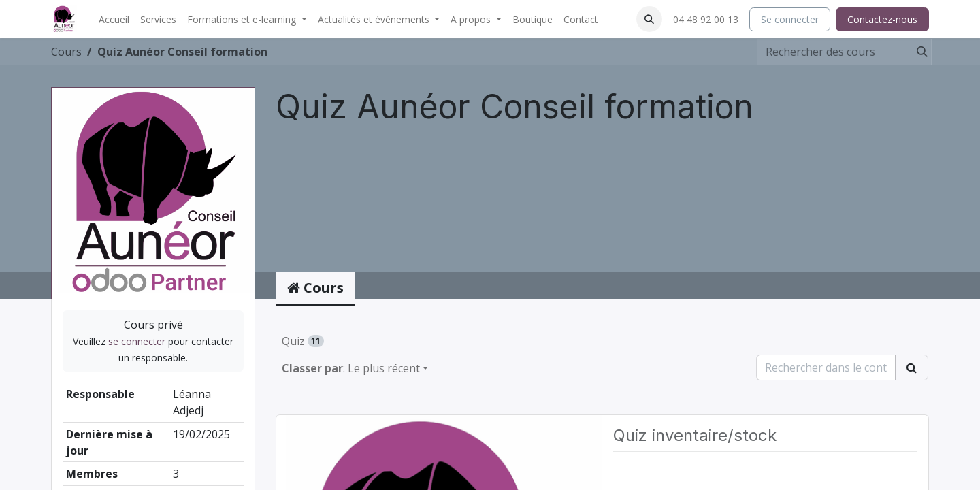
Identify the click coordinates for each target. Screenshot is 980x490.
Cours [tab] (315, 288)
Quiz (303, 341)
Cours (66, 52)
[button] (649, 19)
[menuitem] (114, 19)
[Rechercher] (918, 52)
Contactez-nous (882, 19)
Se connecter (790, 19)
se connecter (137, 341)
